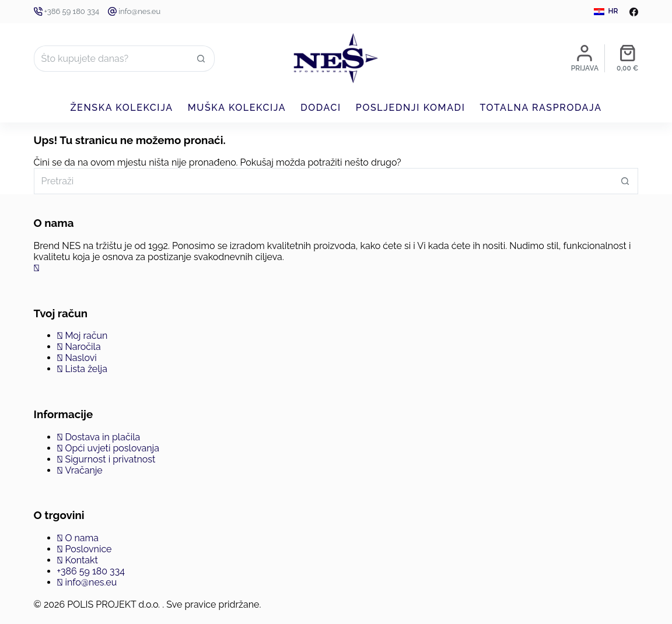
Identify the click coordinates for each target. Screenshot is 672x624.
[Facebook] (634, 12)
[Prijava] (585, 58)
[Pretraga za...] (111, 59)
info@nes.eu (139, 11)
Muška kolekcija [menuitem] (237, 108)
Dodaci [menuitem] (321, 108)
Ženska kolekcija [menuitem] (121, 108)
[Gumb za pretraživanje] (202, 59)
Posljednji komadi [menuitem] (411, 108)
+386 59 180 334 (72, 11)
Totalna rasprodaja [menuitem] (540, 108)
